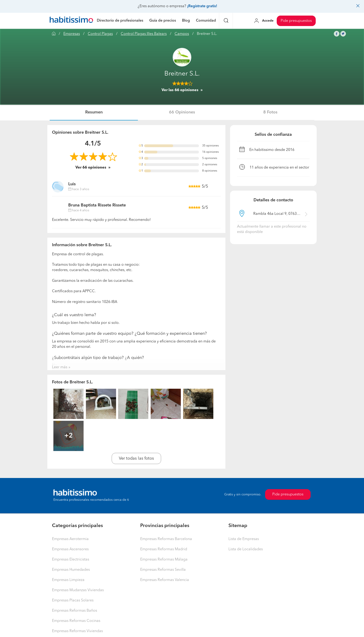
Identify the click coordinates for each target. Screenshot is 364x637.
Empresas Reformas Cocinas (76, 621)
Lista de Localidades (246, 549)
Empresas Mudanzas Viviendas (78, 590)
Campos (182, 34)
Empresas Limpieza (68, 580)
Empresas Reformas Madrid (164, 549)
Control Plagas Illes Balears (144, 34)
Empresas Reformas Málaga (164, 560)
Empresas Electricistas (71, 560)
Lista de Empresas (244, 539)
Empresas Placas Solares (73, 601)
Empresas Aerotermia (70, 539)
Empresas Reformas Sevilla (163, 570)
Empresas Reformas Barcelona (166, 539)
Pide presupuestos (296, 21)
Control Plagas (100, 34)
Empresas (72, 34)
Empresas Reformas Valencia (165, 580)
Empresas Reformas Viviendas (77, 631)
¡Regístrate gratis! (202, 6)
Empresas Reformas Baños (75, 611)
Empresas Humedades (71, 570)
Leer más (60, 367)
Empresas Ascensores (70, 549)
